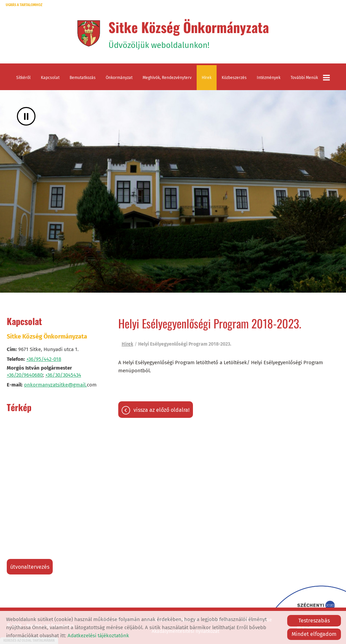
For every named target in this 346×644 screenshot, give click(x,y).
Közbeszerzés (234, 78)
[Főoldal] (89, 33)
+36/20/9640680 (25, 375)
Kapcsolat (50, 78)
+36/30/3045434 (63, 375)
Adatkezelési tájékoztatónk (98, 636)
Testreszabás (314, 621)
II (26, 116)
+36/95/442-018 (44, 359)
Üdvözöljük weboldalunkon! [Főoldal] (189, 33)
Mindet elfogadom (314, 634)
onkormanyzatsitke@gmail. (55, 385)
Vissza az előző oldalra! (162, 410)
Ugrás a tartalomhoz (24, 5)
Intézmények (269, 78)
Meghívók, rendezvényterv (167, 78)
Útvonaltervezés (30, 567)
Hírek (207, 78)
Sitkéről (23, 78)
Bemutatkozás (83, 78)
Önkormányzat (119, 78)
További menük (310, 78)
